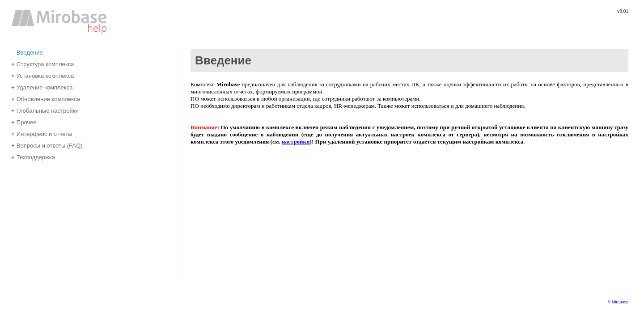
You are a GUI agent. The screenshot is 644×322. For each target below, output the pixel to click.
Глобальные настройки (45, 110)
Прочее (24, 122)
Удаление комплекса (42, 87)
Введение (27, 52)
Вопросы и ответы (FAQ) (47, 145)
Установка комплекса (42, 75)
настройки (296, 142)
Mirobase (620, 302)
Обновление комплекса (46, 99)
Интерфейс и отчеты (42, 133)
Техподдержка (33, 157)
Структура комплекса (43, 64)
